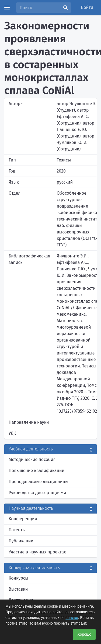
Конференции (23, 519)
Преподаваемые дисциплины (39, 482)
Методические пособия (32, 459)
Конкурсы (18, 578)
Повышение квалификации (36, 471)
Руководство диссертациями (37, 493)
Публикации (21, 541)
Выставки (18, 589)
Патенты (17, 530)
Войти (87, 7)
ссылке (72, 618)
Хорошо (84, 634)
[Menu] (7, 8)
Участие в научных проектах (37, 552)
